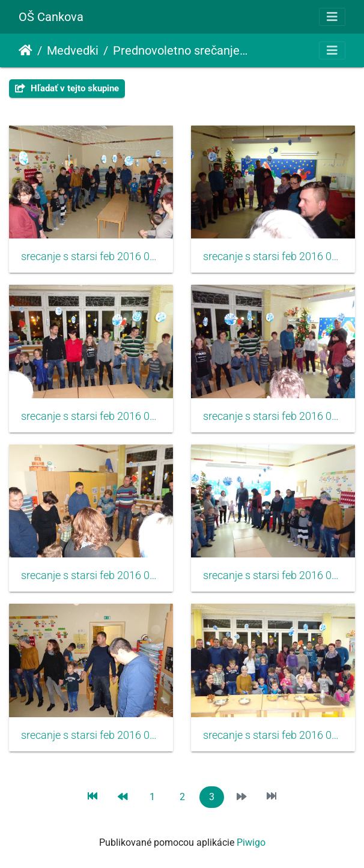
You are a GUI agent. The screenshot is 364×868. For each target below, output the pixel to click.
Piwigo (251, 842)
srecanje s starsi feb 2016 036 (273, 575)
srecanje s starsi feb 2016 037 (91, 735)
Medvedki (73, 50)
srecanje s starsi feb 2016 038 (273, 735)
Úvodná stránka (26, 50)
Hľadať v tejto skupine (67, 88)
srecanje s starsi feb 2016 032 (273, 256)
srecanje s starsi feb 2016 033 (91, 416)
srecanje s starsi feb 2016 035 (91, 575)
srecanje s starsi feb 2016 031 (91, 256)
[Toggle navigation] (332, 17)
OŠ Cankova (51, 17)
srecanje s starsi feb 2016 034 (273, 416)
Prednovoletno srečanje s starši (181, 50)
